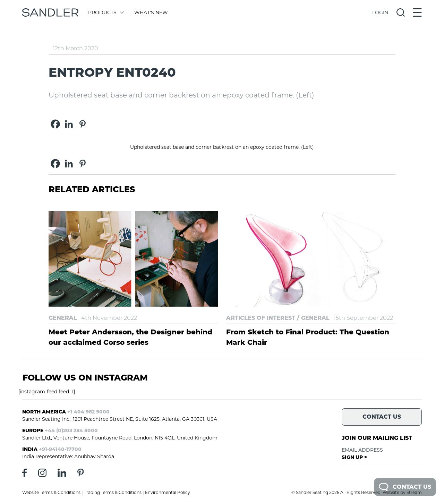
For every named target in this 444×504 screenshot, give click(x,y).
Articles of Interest (261, 318)
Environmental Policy (168, 492)
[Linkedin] (69, 124)
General (63, 318)
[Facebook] (55, 124)
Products (106, 12)
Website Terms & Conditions (51, 492)
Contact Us (405, 487)
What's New (151, 12)
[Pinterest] (82, 124)
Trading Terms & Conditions (113, 492)
